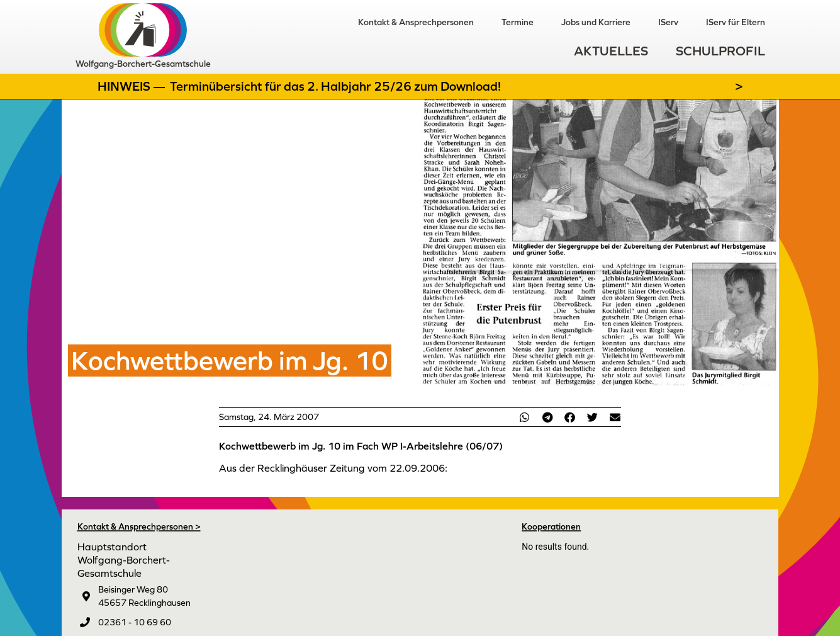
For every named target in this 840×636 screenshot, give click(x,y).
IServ (668, 22)
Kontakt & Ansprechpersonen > (139, 526)
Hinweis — (133, 86)
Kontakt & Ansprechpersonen (416, 22)
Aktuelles (611, 51)
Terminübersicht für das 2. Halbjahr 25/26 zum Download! (335, 86)
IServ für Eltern (736, 22)
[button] (525, 417)
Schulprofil (720, 51)
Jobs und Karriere (596, 22)
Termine (518, 22)
